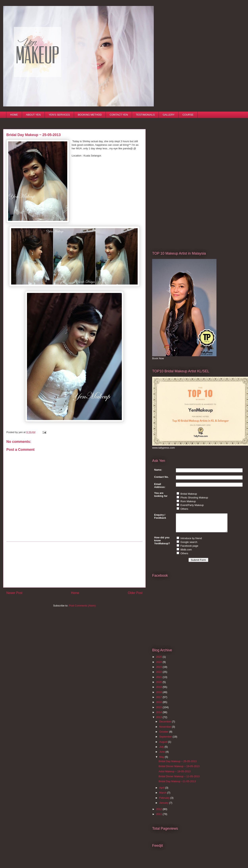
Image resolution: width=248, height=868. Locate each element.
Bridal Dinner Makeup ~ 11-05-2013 (179, 780)
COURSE (188, 115)
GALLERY (169, 115)
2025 (159, 660)
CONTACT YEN (119, 115)
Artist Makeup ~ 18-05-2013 (174, 775)
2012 (159, 813)
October (164, 735)
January (164, 806)
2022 (159, 675)
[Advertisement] (74, 565)
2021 (159, 681)
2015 (159, 711)
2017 (159, 701)
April (162, 791)
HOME (14, 115)
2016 (159, 706)
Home (75, 593)
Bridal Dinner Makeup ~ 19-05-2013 (179, 770)
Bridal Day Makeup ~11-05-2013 (177, 785)
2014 (159, 716)
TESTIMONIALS (145, 115)
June (162, 755)
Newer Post (14, 593)
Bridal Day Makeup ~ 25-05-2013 (177, 765)
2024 (159, 666)
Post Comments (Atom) (82, 606)
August (164, 745)
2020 (159, 686)
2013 (159, 721)
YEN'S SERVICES (59, 115)
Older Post (135, 593)
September (166, 740)
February (165, 801)
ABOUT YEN (33, 115)
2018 (159, 696)
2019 (159, 691)
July (162, 750)
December (166, 725)
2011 (159, 818)
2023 (159, 671)
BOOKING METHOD (90, 115)
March (163, 796)
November (166, 730)
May (162, 760)
